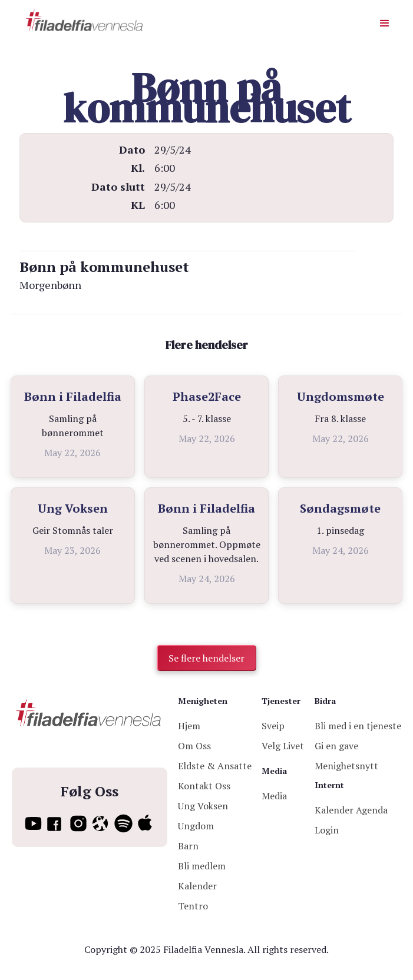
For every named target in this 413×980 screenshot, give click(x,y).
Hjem (189, 726)
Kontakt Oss (204, 786)
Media (274, 796)
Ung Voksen (203, 806)
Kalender (197, 886)
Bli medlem (202, 866)
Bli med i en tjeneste (358, 726)
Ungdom (196, 826)
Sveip (273, 726)
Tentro (193, 906)
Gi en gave (336, 746)
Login (327, 830)
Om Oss (194, 746)
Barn (188, 846)
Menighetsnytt (346, 766)
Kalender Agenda (351, 810)
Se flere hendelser (206, 658)
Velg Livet (283, 746)
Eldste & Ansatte (215, 766)
